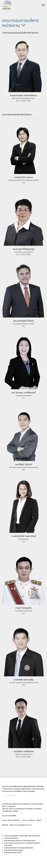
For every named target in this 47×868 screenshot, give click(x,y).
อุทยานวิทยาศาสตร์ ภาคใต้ (13, 853)
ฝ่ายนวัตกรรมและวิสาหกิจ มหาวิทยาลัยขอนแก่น (20, 841)
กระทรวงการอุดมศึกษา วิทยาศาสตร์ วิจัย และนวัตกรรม (22, 836)
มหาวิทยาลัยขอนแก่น (11, 838)
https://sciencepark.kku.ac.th (21, 825)
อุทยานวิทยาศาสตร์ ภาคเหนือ (14, 850)
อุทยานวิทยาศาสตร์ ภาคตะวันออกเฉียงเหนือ (19, 848)
